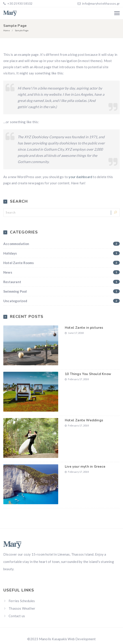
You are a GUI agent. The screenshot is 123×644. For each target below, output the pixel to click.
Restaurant (61, 282)
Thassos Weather (22, 608)
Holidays (61, 253)
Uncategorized (61, 301)
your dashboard (80, 177)
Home (7, 30)
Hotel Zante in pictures (84, 328)
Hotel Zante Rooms (61, 263)
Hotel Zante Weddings (84, 420)
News (61, 272)
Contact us (17, 616)
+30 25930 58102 (20, 3)
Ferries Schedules (22, 601)
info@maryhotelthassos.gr (101, 3)
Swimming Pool (61, 291)
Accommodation (61, 244)
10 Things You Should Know (88, 374)
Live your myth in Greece (85, 467)
